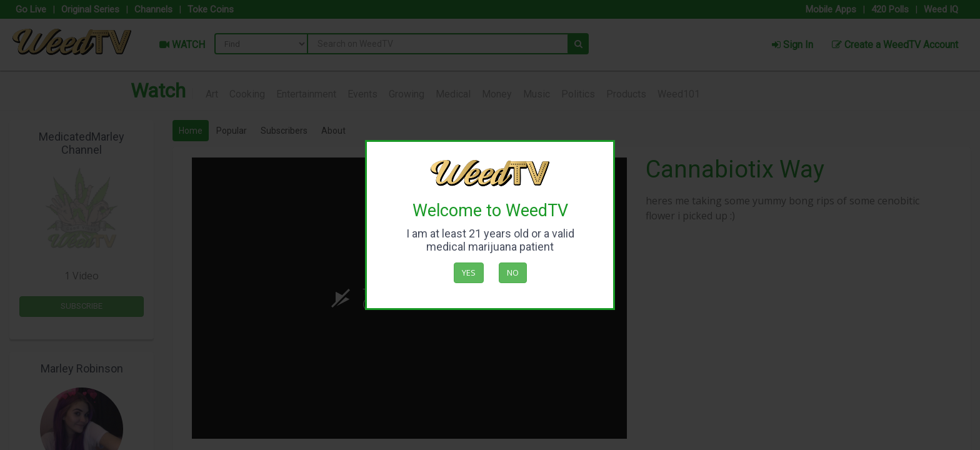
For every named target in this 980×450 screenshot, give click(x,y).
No (513, 272)
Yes (469, 272)
